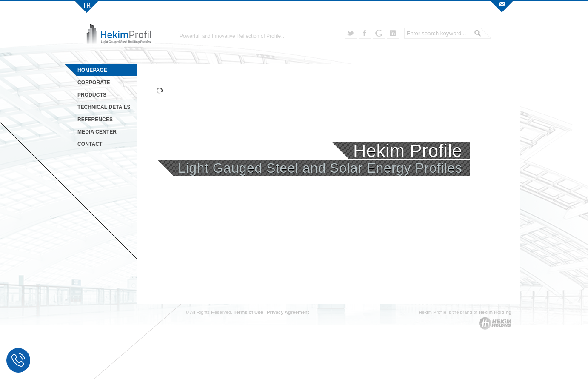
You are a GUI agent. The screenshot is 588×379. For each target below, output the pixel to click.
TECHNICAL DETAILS (104, 107)
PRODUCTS (92, 95)
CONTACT (90, 144)
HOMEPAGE (92, 70)
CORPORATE (94, 83)
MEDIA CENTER (97, 132)
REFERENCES (95, 120)
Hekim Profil (87, 6)
